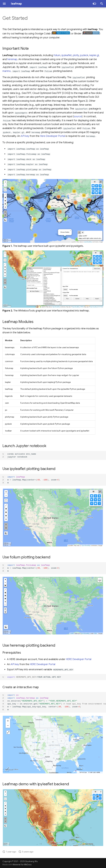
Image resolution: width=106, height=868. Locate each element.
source (78, 117)
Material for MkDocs (22, 865)
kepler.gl (94, 55)
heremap (12, 59)
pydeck (84, 55)
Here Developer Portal (52, 136)
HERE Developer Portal (79, 659)
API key (25, 136)
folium (57, 55)
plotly (76, 55)
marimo (7, 71)
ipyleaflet (67, 55)
